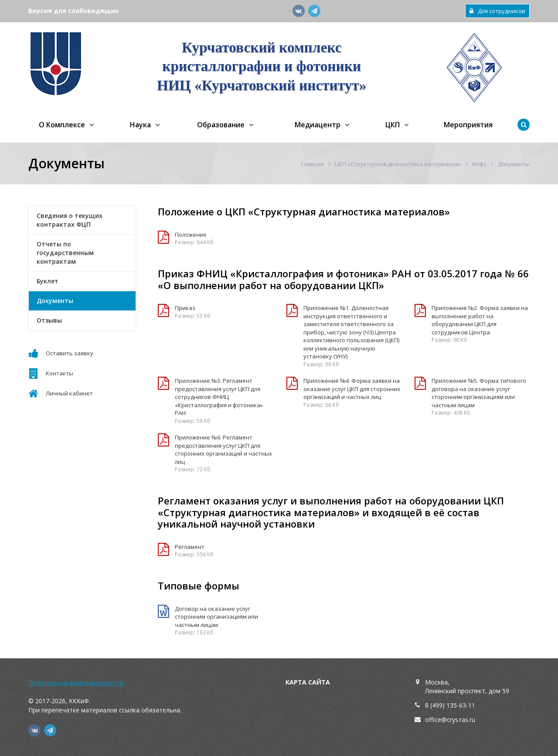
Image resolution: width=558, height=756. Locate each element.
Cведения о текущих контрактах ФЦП (70, 220)
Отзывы (49, 320)
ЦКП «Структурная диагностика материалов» (398, 164)
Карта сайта (308, 682)
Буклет (48, 281)
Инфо (480, 164)
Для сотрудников (497, 11)
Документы (55, 301)
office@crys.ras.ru (450, 720)
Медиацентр (318, 125)
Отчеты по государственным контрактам (65, 253)
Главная (313, 164)
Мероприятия (468, 125)
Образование (221, 125)
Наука (140, 125)
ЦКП (393, 125)
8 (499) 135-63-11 (450, 705)
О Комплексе (62, 125)
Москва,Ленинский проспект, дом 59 (467, 686)
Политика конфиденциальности (76, 683)
